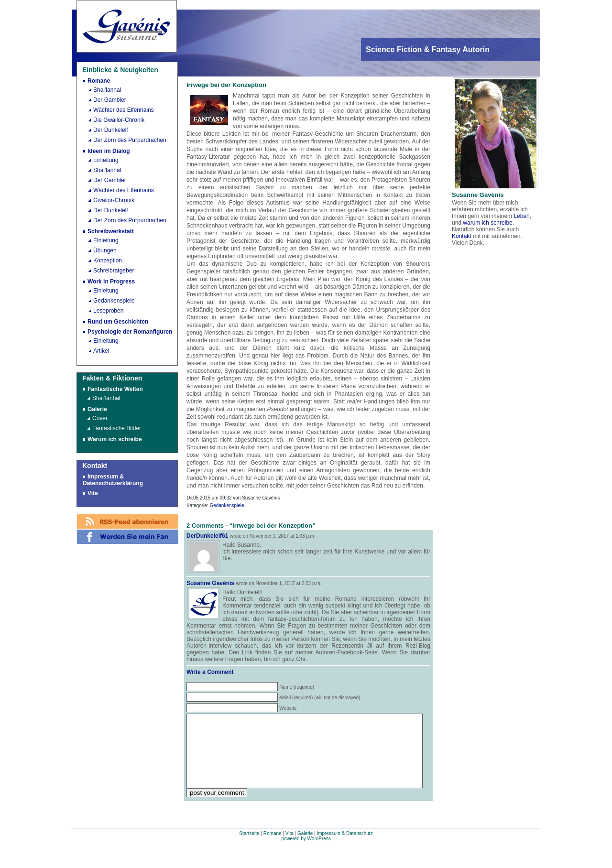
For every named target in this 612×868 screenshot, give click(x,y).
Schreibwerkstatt (111, 231)
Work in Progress (111, 282)
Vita (93, 493)
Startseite (249, 848)
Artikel (101, 351)
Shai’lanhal (106, 398)
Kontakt (462, 236)
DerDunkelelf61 (207, 536)
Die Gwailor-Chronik (119, 120)
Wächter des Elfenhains (124, 110)
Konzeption (108, 260)
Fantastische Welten (115, 389)
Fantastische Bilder (117, 428)
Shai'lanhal (107, 90)
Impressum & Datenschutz (344, 848)
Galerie (97, 409)
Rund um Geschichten (118, 322)
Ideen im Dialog (109, 151)
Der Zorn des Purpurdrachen (130, 140)
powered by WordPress (306, 853)
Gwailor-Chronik (114, 200)
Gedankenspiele (114, 301)
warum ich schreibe (487, 223)
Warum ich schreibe (115, 439)
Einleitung (106, 160)
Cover (100, 418)
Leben (521, 216)
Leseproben (108, 311)
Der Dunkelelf (111, 130)
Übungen (105, 250)
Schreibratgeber (114, 271)
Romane (99, 81)
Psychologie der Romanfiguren (130, 332)
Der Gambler (110, 100)
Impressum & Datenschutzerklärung (113, 480)
